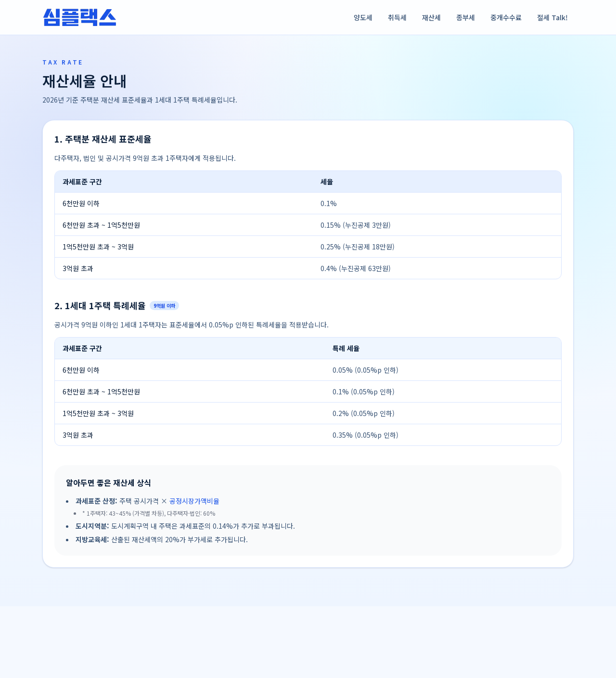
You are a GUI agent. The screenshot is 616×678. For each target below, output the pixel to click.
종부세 (466, 17)
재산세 (431, 17)
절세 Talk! (552, 17)
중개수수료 (506, 17)
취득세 (397, 17)
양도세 (363, 17)
